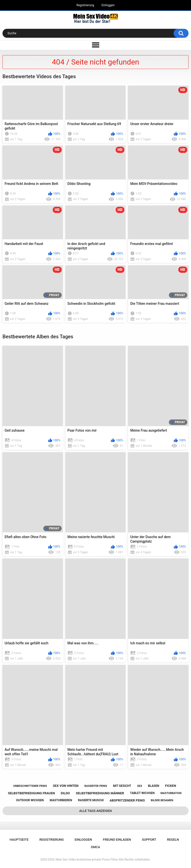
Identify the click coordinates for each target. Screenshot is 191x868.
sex (140, 786)
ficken (171, 786)
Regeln (173, 840)
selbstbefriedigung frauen (31, 793)
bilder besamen (162, 800)
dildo (65, 793)
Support (149, 840)
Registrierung (85, 5)
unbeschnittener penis (30, 786)
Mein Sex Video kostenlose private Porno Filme (87, 860)
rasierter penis (96, 786)
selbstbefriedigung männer (100, 793)
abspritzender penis (127, 800)
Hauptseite (19, 840)
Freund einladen (117, 840)
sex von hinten (66, 786)
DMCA (96, 847)
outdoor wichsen (30, 800)
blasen (154, 786)
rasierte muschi (91, 800)
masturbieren (61, 800)
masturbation (171, 793)
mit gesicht (122, 786)
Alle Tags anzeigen (96, 811)
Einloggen (108, 5)
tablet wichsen (142, 793)
